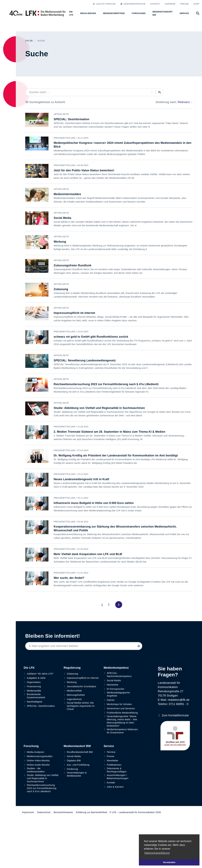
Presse (184, 4)
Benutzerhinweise (63, 812)
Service (109, 746)
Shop (196, 4)
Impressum (28, 812)
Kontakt (155, 4)
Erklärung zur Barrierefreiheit (92, 812)
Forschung (31, 746)
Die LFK (29, 668)
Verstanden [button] (169, 862)
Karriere (170, 4)
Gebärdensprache (133, 4)
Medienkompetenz (116, 668)
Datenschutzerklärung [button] (157, 853)
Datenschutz (44, 812)
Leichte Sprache (104, 4)
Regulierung (72, 668)
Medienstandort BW (77, 746)
